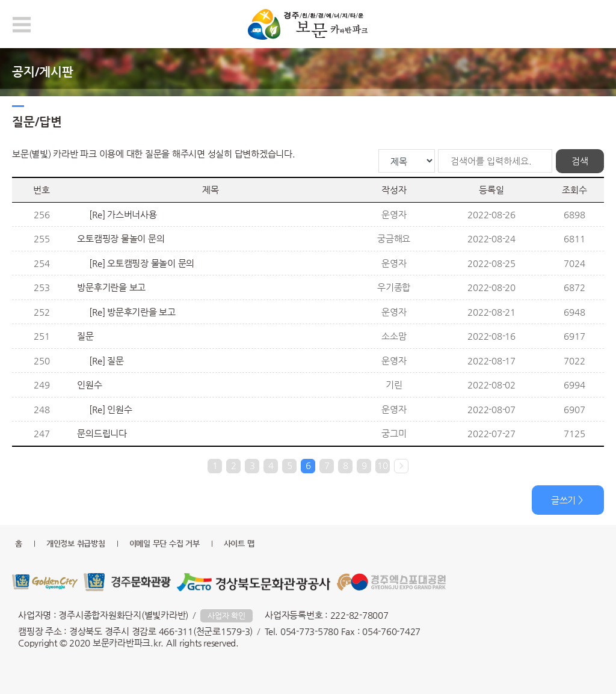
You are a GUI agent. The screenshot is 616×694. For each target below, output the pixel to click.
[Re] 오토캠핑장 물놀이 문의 (142, 263)
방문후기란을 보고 (111, 287)
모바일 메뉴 (22, 25)
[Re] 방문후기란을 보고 (132, 312)
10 (383, 465)
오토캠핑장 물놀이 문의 (121, 238)
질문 (85, 336)
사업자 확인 (226, 616)
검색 (580, 161)
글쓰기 (563, 500)
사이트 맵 (239, 543)
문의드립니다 (102, 433)
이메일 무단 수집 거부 (165, 543)
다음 (401, 466)
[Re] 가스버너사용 (123, 214)
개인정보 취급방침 (76, 543)
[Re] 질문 (106, 361)
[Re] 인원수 (110, 409)
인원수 (89, 385)
